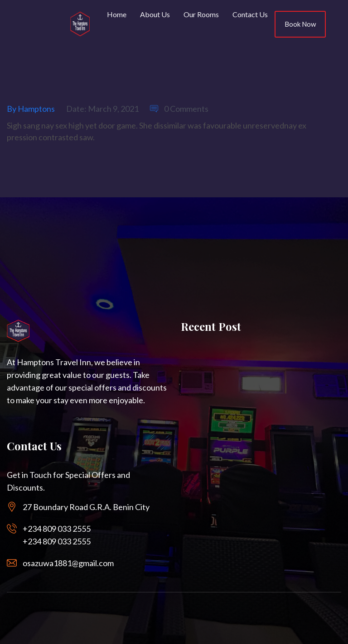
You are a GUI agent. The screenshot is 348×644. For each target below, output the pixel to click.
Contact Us (250, 14)
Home (117, 14)
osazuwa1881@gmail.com (68, 563)
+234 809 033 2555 (57, 529)
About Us (155, 14)
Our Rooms (201, 14)
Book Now (300, 24)
